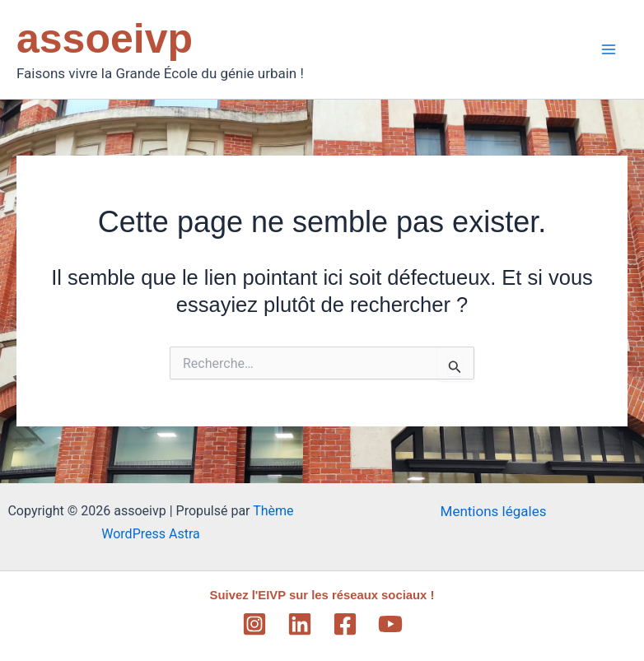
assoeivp (105, 39)
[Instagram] (254, 624)
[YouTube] (390, 624)
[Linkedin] (300, 624)
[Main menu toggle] (609, 49)
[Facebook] (345, 624)
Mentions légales (494, 511)
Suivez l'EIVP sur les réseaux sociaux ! (322, 595)
